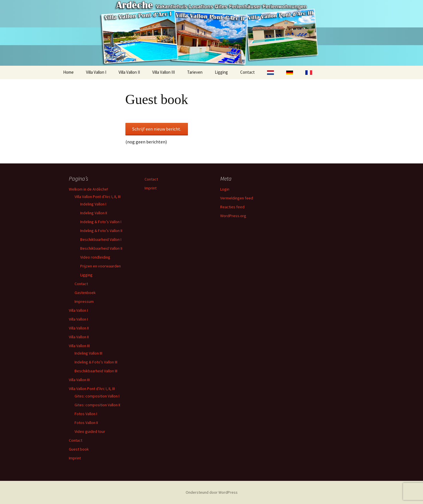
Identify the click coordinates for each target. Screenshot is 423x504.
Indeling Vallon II (94, 213)
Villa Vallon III (164, 72)
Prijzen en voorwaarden (101, 266)
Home (68, 72)
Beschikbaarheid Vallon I (101, 239)
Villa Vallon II (129, 72)
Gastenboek (85, 293)
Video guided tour (90, 431)
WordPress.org (233, 216)
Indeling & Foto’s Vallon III (96, 362)
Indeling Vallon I (93, 204)
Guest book (79, 449)
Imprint (75, 458)
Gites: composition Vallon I (97, 396)
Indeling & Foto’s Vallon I (101, 222)
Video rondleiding (95, 257)
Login (225, 189)
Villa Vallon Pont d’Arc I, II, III (98, 197)
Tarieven (195, 72)
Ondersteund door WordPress (212, 492)
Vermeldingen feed (237, 198)
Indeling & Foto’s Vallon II (101, 231)
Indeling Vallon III (88, 353)
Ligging (221, 72)
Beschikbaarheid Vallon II (101, 248)
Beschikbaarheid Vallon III (96, 371)
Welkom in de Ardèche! (88, 189)
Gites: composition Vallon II (97, 405)
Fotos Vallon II (86, 423)
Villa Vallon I (96, 72)
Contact (247, 72)
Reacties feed (232, 207)
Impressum (84, 301)
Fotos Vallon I (86, 414)
